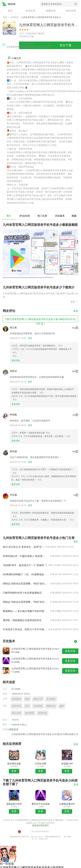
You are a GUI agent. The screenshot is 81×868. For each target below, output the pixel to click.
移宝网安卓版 (14, 764)
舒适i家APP (67, 764)
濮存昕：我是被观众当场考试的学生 (22, 620)
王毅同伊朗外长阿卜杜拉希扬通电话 (22, 593)
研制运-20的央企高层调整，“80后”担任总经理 (25, 584)
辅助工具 (38, 699)
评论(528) (25, 216)
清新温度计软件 (14, 804)
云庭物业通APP (67, 804)
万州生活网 (40, 764)
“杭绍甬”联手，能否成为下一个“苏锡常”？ (25, 565)
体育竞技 (42, 713)
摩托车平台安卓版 (41, 804)
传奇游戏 (16, 706)
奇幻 (27, 706)
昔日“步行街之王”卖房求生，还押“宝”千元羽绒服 (24, 547)
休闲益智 (16, 699)
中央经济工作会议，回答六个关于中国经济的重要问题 (25, 629)
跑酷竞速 (51, 706)
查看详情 (70, 651)
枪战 (27, 699)
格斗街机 (16, 713)
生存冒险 (51, 699)
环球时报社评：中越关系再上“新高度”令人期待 (25, 556)
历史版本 (60, 216)
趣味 (62, 706)
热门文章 (42, 216)
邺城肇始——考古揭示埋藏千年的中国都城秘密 (25, 611)
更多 (74, 301)
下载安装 (40, 34)
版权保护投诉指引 (41, 825)
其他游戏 (38, 706)
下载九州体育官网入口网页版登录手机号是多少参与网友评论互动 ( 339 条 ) (40, 320)
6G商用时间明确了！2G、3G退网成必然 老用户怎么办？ (25, 574)
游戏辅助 (29, 713)
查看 (14, 771)
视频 (74, 216)
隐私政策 (14, 729)
